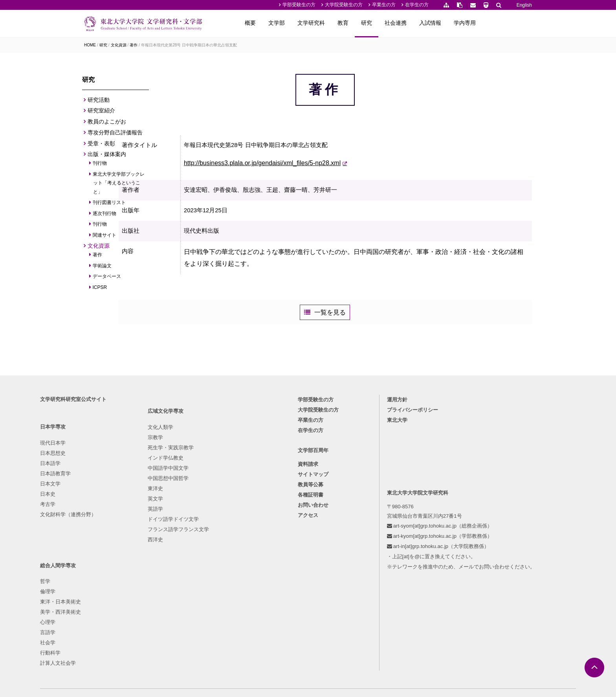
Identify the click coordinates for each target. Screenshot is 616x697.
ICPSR (100, 289)
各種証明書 (311, 560)
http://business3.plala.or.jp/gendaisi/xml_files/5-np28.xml (302, 187)
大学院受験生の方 (344, 5)
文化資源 (119, 45)
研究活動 (99, 102)
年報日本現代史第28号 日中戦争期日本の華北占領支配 (189, 45)
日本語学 (94, 525)
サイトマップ (313, 539)
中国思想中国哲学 (172, 556)
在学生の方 (417, 5)
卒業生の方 (384, 5)
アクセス (308, 580)
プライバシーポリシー (393, 472)
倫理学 (226, 515)
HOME (90, 45)
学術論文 (102, 268)
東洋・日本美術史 (239, 525)
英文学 (159, 577)
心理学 (226, 546)
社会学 (226, 566)
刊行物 (100, 166)
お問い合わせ (313, 570)
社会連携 (445, 23)
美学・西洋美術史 (239, 536)
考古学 (92, 566)
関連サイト (105, 237)
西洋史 (159, 617)
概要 (300, 23)
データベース (107, 279)
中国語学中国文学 (172, 546)
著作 (134, 45)
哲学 (224, 505)
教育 (393, 23)
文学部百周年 (313, 515)
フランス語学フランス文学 (182, 607)
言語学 (226, 556)
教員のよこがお (107, 124)
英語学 (159, 587)
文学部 (326, 23)
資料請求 (308, 529)
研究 (416, 23)
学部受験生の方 (299, 5)
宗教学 (159, 515)
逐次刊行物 (105, 216)
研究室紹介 (101, 113)
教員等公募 (311, 549)
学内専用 (515, 23)
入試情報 (480, 23)
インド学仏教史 (169, 536)
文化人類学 (164, 505)
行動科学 (229, 577)
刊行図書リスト (109, 205)
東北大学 (378, 483)
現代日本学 (97, 505)
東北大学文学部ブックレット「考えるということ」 (119, 185)
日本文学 (94, 546)
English (524, 5)
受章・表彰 (101, 145)
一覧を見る (354, 347)
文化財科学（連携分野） (112, 577)
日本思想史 (97, 515)
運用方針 (378, 462)
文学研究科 (361, 23)
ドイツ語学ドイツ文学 (177, 597)
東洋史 (159, 566)
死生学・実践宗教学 (174, 525)
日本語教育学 (99, 536)
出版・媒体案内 (107, 156)
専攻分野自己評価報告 (115, 135)
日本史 (92, 556)
